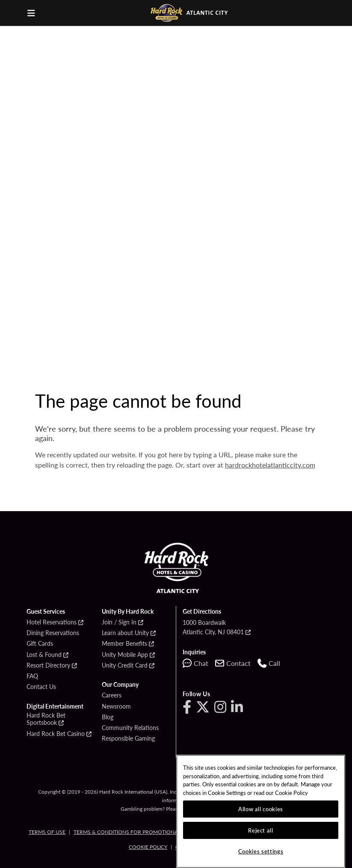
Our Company (120, 685)
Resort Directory (48, 665)
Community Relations (130, 728)
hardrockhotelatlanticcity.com (270, 465)
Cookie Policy (148, 847)
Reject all (261, 830)
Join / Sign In (119, 622)
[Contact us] (233, 663)
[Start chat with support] (195, 663)
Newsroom (116, 706)
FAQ (32, 676)
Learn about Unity (125, 633)
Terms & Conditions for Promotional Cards (136, 832)
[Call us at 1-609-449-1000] (269, 663)
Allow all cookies (261, 809)
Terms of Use (47, 832)
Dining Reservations (53, 633)
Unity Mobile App (125, 655)
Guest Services (46, 612)
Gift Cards (40, 644)
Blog (108, 717)
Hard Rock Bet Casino (56, 734)
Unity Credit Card (125, 665)
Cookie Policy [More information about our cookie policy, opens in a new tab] (291, 793)
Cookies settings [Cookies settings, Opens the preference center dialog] (261, 851)
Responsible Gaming (128, 739)
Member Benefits (124, 644)
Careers (112, 695)
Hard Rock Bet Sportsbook (46, 719)
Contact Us (41, 687)
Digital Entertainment (55, 706)
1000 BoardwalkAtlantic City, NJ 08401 (213, 627)
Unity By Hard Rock (128, 612)
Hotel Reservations (52, 622)
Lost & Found (44, 655)
